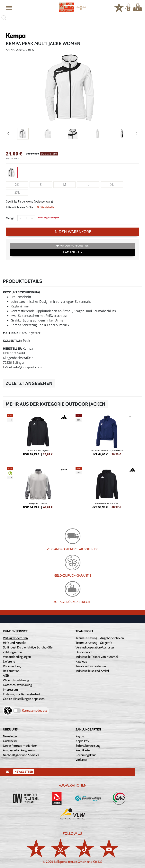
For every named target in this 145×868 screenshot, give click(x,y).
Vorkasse (81, 760)
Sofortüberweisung (88, 746)
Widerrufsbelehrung (16, 680)
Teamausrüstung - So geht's (94, 643)
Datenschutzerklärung (17, 685)
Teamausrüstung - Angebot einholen (100, 638)
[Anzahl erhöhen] (32, 218)
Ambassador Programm (19, 750)
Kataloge (81, 661)
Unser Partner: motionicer (20, 746)
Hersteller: (12, 349)
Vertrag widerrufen (15, 638)
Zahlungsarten (12, 652)
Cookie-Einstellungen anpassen (24, 699)
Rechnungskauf (86, 755)
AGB (6, 676)
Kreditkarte (83, 750)
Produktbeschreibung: (22, 292)
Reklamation (11, 671)
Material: (10, 333)
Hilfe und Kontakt (14, 643)
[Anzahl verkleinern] (20, 218)
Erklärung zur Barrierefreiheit (22, 694)
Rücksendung (12, 666)
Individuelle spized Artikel (92, 671)
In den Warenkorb (72, 232)
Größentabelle (45, 207)
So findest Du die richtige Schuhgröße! (28, 647)
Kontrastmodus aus (35, 710)
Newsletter (10, 736)
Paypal (80, 736)
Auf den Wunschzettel (72, 246)
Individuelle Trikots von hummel (97, 657)
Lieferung (9, 661)
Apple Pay (82, 741)
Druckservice (84, 652)
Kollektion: (13, 341)
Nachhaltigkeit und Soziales (21, 755)
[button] (9, 8)
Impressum (10, 690)
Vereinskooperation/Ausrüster (95, 647)
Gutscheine (10, 741)
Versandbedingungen (17, 657)
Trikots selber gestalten (91, 666)
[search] (72, 18)
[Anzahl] (26, 218)
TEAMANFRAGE (72, 252)
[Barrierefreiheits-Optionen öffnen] (8, 711)
